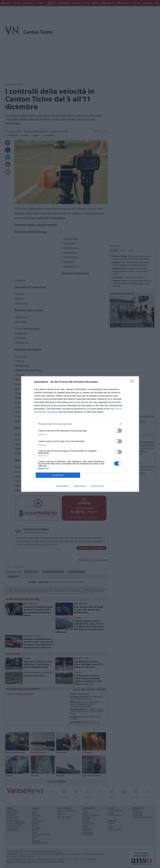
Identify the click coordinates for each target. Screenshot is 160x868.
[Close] (133, 382)
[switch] (118, 431)
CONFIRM (58, 475)
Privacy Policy (97, 486)
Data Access (80, 486)
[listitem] (80, 424)
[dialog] (80, 434)
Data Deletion (63, 486)
